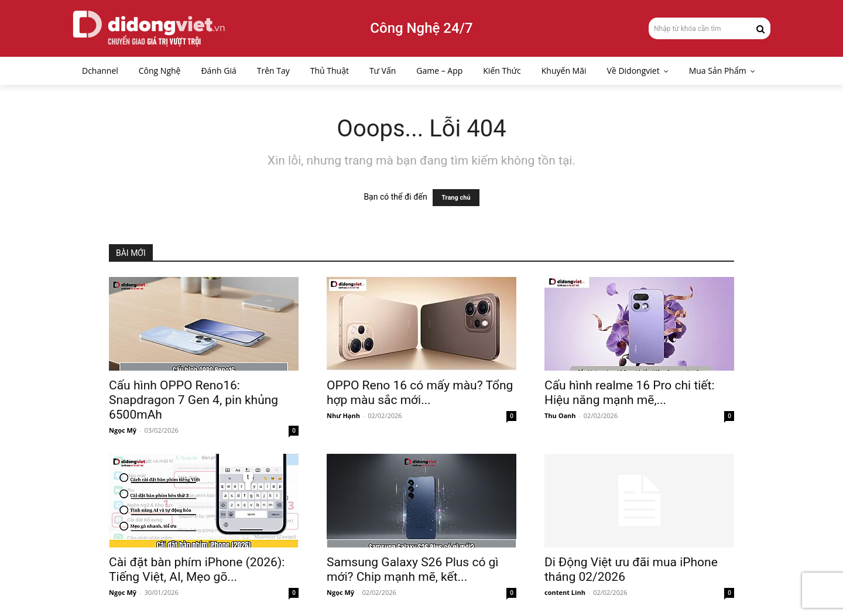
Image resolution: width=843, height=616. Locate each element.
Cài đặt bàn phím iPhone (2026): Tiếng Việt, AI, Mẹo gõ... (197, 569)
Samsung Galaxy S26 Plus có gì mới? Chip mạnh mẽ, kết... (413, 569)
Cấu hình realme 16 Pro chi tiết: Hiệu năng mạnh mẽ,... (629, 393)
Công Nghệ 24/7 (421, 28)
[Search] (760, 28)
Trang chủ (456, 198)
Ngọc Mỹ (123, 430)
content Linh (565, 592)
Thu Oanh (560, 415)
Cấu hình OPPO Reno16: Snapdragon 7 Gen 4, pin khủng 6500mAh (193, 400)
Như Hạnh (343, 415)
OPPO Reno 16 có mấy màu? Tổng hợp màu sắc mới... (420, 393)
